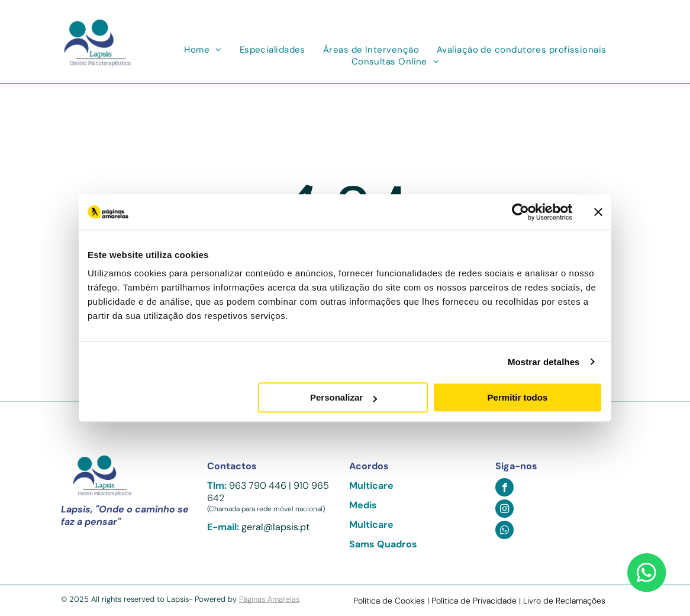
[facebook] (504, 489)
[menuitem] (203, 50)
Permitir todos (518, 397)
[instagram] (504, 510)
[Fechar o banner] (598, 212)
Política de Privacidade (474, 601)
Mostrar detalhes (544, 362)
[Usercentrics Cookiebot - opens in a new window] (520, 212)
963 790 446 (258, 486)
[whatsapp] (504, 531)
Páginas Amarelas (269, 599)
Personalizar (344, 397)
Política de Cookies (389, 601)
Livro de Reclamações (564, 601)
